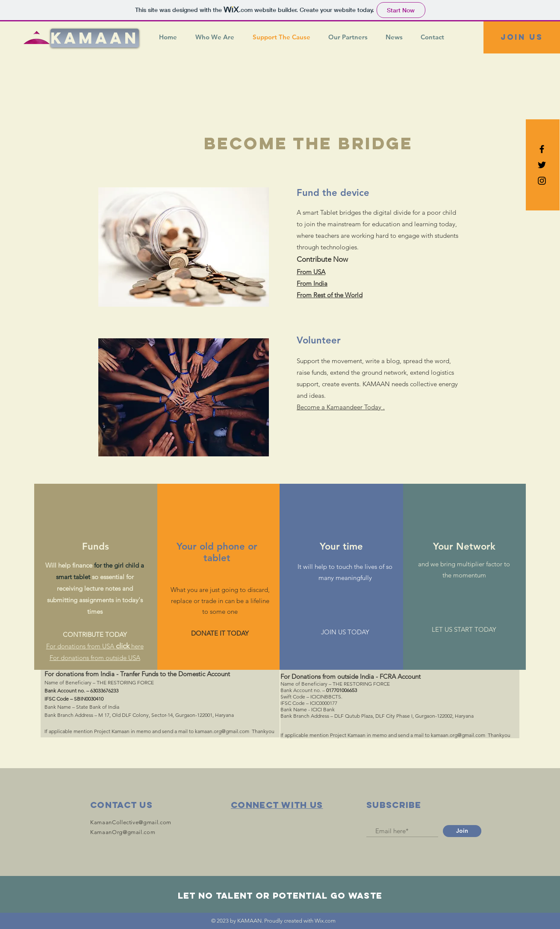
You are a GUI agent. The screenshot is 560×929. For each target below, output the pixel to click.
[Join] (462, 831)
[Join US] (522, 37)
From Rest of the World (330, 295)
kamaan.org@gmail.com (222, 731)
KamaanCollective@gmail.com (131, 822)
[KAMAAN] (95, 38)
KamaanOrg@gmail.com (123, 832)
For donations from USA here (95, 646)
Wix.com (325, 921)
